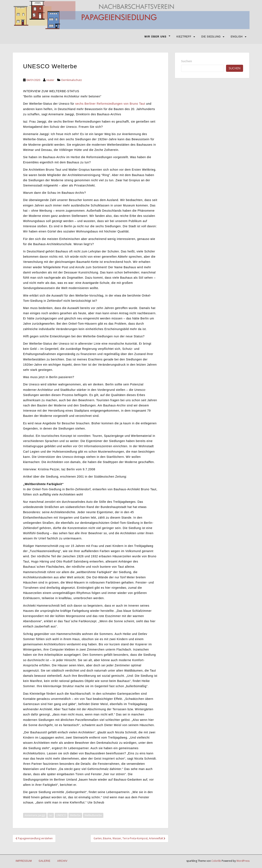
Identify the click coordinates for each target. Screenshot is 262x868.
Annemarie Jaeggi (35, 815)
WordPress (243, 861)
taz (51, 815)
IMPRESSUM (24, 861)
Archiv (62, 861)
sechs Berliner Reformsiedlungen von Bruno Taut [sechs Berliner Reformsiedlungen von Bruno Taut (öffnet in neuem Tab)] (110, 104)
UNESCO (61, 815)
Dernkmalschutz (72, 80)
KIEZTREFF (184, 37)
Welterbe (75, 815)
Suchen (187, 61)
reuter (50, 80)
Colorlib (216, 861)
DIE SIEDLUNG (211, 37)
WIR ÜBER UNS (156, 37)
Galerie (44, 861)
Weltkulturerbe (93, 815)
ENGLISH (237, 37)
